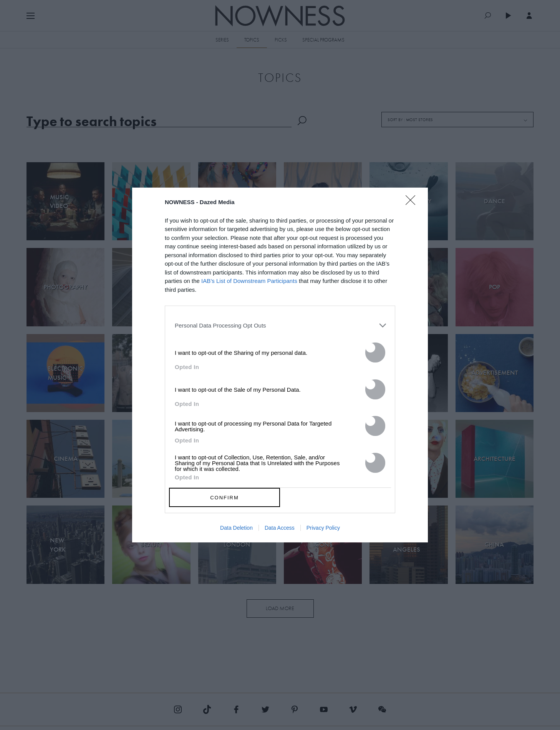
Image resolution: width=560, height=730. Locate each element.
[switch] (375, 353)
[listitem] (280, 325)
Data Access (280, 528)
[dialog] (280, 365)
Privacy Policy (323, 528)
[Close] (413, 205)
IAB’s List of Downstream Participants (249, 281)
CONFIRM (224, 498)
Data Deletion (236, 528)
